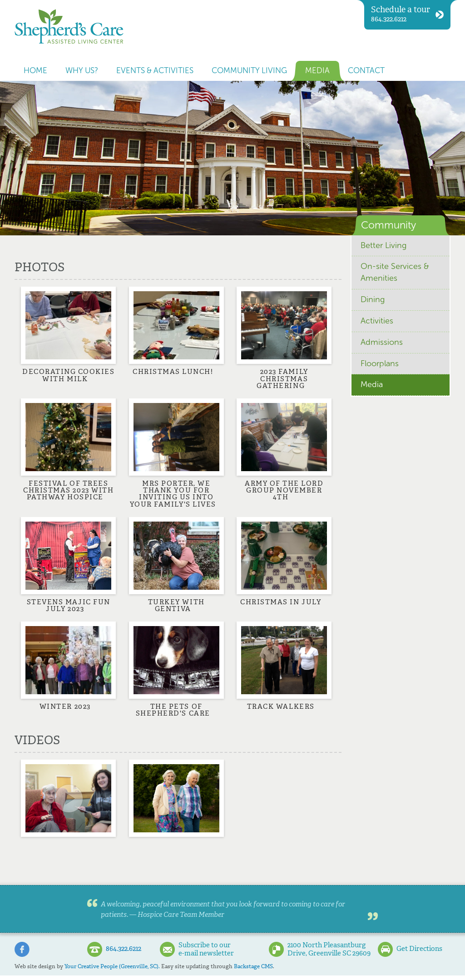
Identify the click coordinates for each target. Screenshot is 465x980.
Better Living (383, 245)
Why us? (82, 71)
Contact (366, 71)
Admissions (382, 342)
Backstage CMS (253, 966)
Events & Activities (155, 71)
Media (317, 71)
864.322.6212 (407, 14)
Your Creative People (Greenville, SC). (112, 966)
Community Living (249, 71)
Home (35, 71)
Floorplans (380, 363)
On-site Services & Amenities (395, 272)
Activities (377, 321)
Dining (373, 299)
